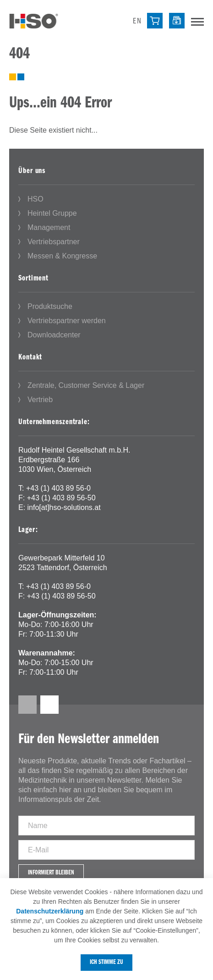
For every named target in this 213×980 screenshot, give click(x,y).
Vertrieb (40, 400)
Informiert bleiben (51, 873)
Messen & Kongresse (62, 256)
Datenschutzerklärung (50, 911)
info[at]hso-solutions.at (64, 507)
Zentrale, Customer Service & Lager (86, 385)
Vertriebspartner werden (67, 321)
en (137, 21)
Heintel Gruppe (52, 213)
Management (49, 227)
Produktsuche (50, 306)
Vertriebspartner (54, 242)
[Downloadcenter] (177, 21)
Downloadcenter (54, 335)
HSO (35, 199)
